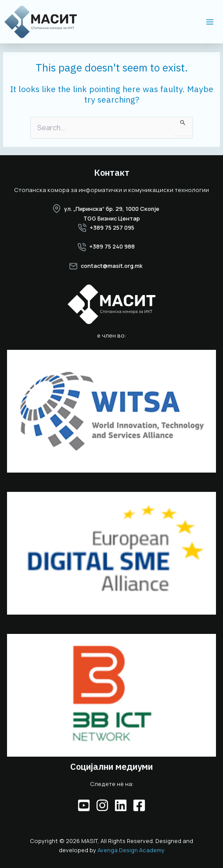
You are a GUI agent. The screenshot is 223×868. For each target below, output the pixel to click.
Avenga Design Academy (131, 850)
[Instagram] (102, 805)
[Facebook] (139, 805)
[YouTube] (84, 805)
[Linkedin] (121, 805)
